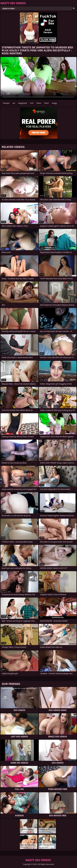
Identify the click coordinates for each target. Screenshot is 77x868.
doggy (54, 103)
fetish (47, 103)
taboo (39, 103)
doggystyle (23, 103)
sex (14, 103)
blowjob (6, 103)
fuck (32, 103)
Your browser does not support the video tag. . (38, 78)
